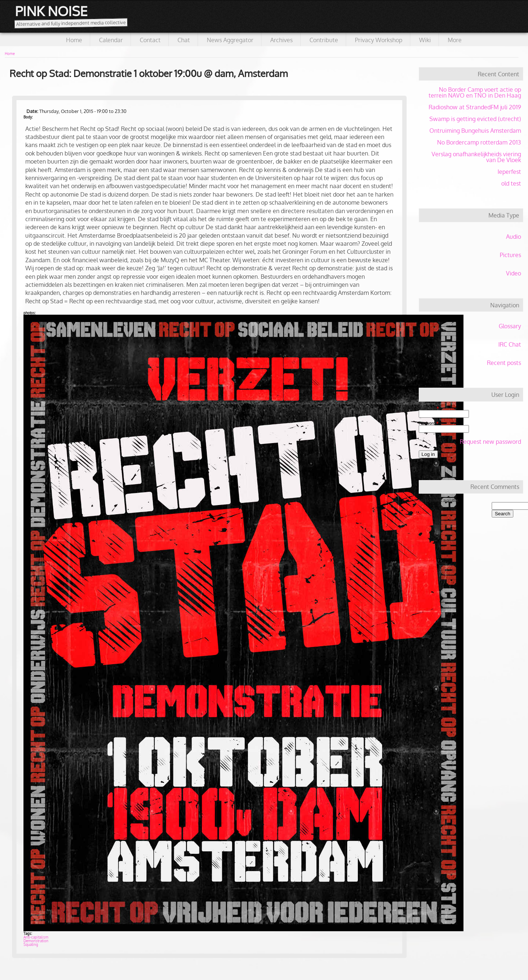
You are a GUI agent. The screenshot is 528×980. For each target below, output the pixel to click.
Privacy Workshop (379, 40)
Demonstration (36, 941)
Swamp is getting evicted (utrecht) (475, 119)
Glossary (510, 326)
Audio (514, 237)
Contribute (324, 40)
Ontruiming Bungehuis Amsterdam (475, 131)
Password (428, 423)
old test (511, 183)
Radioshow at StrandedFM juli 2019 (475, 107)
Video (514, 273)
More (455, 40)
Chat (184, 40)
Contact (150, 40)
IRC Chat (510, 344)
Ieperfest (509, 172)
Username (429, 408)
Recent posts (504, 363)
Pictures (510, 255)
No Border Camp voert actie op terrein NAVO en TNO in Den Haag (475, 92)
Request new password (490, 442)
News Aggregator (230, 40)
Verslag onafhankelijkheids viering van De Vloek (476, 157)
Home (74, 40)
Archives (281, 40)
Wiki (425, 40)
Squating (31, 944)
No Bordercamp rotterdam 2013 (479, 142)
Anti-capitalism (36, 937)
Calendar (111, 40)
